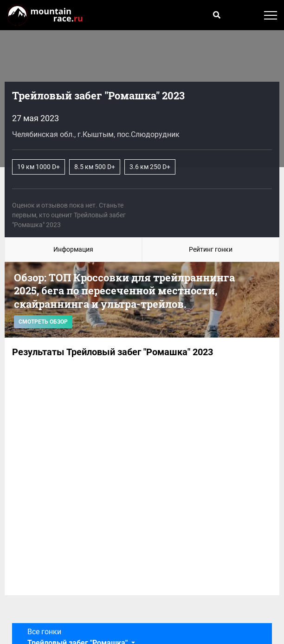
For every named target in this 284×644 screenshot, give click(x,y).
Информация (73, 249)
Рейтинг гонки (211, 249)
